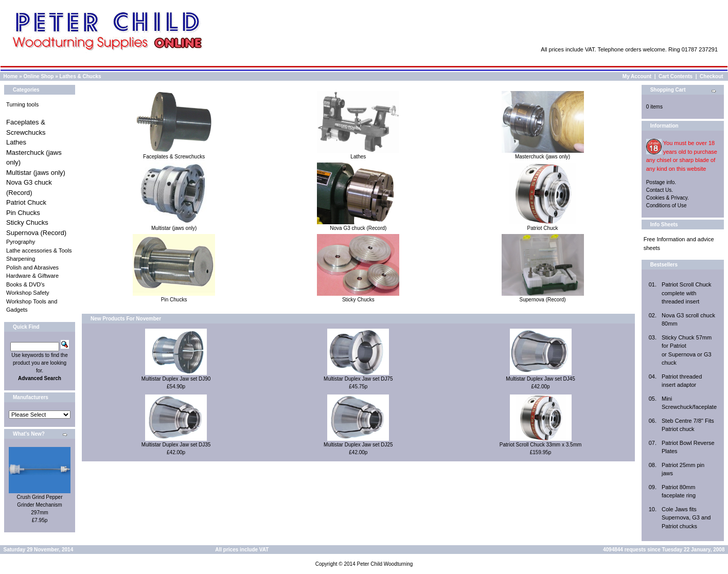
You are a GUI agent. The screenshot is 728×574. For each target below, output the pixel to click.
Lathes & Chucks (81, 76)
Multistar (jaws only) (36, 173)
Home (11, 76)
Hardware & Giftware (32, 276)
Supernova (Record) (36, 233)
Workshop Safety (28, 293)
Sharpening (21, 259)
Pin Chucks (23, 213)
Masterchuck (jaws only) (543, 154)
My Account (637, 76)
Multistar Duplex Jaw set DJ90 (176, 379)
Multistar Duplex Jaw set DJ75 (358, 379)
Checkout (712, 76)
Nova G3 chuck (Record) (358, 225)
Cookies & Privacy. (668, 198)
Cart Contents (676, 76)
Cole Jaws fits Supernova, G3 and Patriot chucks (686, 518)
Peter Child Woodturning (385, 564)
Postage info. (661, 182)
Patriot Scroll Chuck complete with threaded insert (687, 293)
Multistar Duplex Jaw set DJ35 (176, 445)
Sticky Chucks (27, 222)
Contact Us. (660, 190)
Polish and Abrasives (32, 267)
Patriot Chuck (26, 202)
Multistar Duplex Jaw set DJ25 (358, 445)
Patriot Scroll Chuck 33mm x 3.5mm (541, 445)
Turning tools (22, 104)
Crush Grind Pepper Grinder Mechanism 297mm (40, 505)
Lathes (16, 142)
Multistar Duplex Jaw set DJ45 (540, 379)
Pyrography (21, 242)
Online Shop (38, 76)
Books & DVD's (25, 284)
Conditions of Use (667, 205)
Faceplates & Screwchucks (174, 154)
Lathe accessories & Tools (39, 250)
